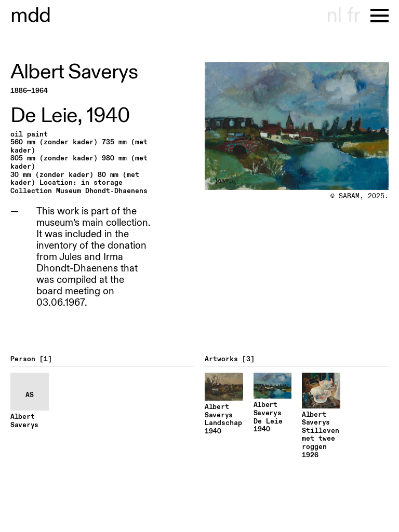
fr (354, 16)
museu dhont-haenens (31, 16)
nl (334, 16)
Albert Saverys (74, 72)
